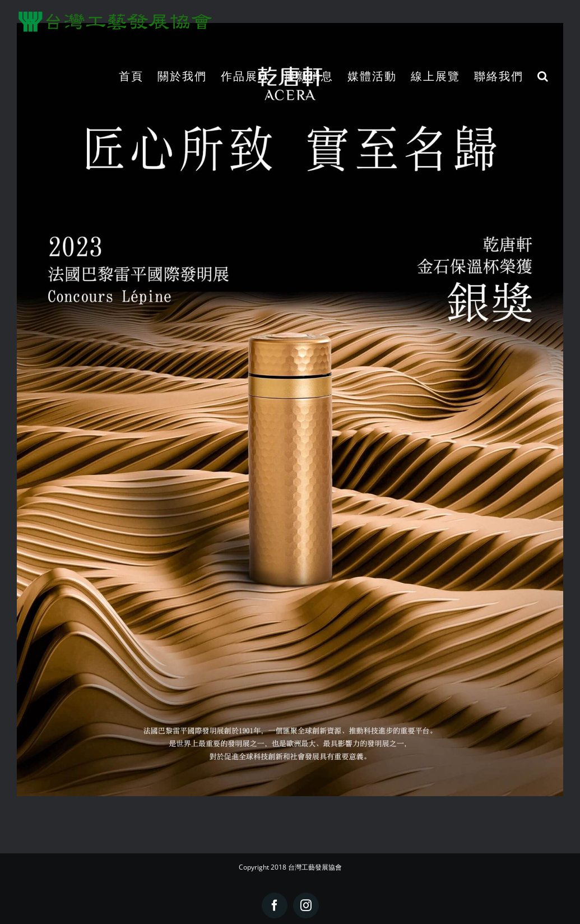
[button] (543, 76)
